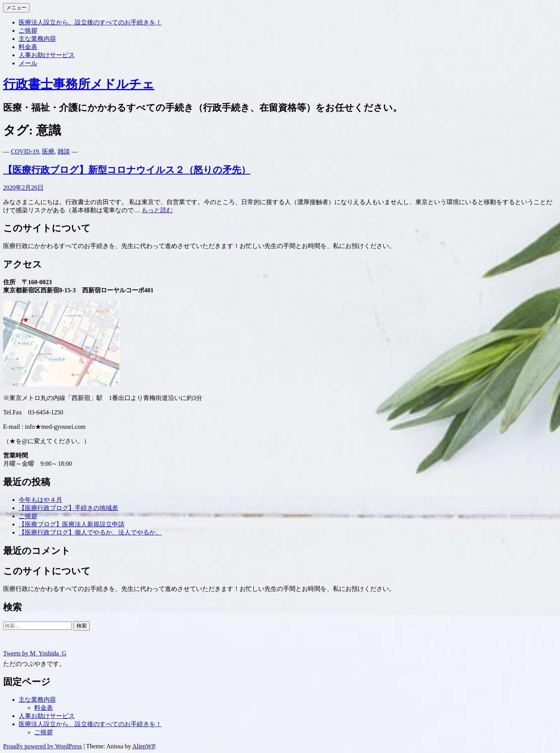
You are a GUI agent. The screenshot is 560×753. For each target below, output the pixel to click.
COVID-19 (25, 151)
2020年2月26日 (23, 188)
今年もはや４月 (40, 500)
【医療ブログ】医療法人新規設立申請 (72, 524)
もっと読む (157, 210)
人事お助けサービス (47, 55)
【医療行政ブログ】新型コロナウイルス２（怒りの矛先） (127, 170)
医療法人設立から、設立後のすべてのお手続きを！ (90, 22)
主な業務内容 (37, 39)
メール (28, 63)
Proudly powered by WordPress (42, 746)
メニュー (16, 8)
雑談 (64, 151)
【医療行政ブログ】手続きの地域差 (68, 508)
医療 (48, 151)
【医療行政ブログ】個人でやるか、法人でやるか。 (90, 532)
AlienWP (143, 746)
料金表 (28, 47)
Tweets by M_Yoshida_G (35, 653)
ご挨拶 (28, 31)
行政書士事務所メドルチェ (79, 84)
